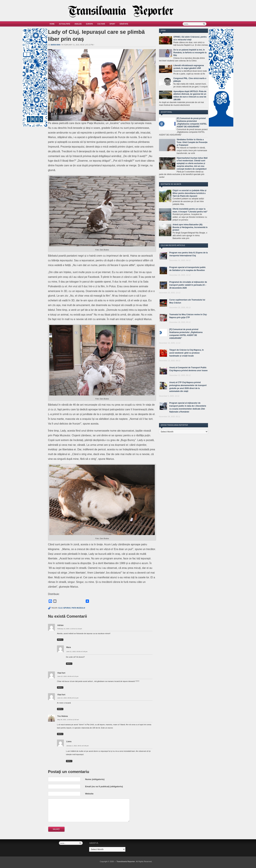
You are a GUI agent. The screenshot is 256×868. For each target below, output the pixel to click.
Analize (78, 24)
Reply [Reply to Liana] (69, 761)
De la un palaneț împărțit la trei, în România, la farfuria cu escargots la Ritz (190, 53)
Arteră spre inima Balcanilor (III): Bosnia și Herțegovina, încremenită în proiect (190, 227)
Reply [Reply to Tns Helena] (60, 734)
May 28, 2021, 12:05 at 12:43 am (68, 720)
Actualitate (65, 24)
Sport (112, 24)
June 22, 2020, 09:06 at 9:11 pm (68, 698)
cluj (60, 608)
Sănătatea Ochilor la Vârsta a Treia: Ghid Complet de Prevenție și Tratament (192, 142)
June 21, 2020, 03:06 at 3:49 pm (77, 652)
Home (52, 24)
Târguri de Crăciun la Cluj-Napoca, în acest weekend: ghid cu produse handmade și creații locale (187, 353)
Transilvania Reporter (126, 861)
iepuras (67, 608)
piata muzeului (78, 608)
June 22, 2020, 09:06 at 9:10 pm (68, 676)
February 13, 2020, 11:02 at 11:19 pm (70, 629)
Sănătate (124, 24)
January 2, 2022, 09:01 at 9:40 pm (77, 746)
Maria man (56, 45)
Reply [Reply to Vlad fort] (60, 687)
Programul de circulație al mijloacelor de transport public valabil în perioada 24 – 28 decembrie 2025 (188, 285)
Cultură (101, 24)
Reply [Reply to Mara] (69, 664)
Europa (89, 24)
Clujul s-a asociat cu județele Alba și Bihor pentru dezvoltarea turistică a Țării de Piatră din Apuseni (189, 193)
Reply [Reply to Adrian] (60, 640)
